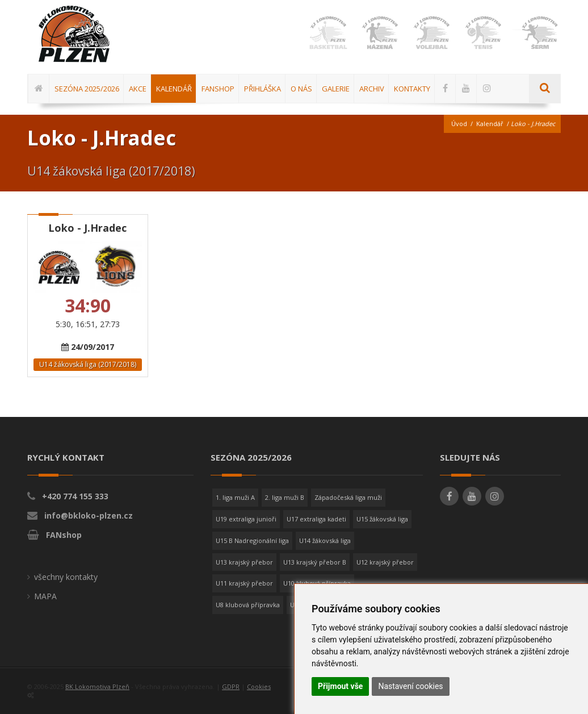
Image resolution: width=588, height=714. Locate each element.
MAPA (45, 596)
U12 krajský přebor (385, 562)
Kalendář (490, 124)
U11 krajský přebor (244, 583)
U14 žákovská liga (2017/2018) (88, 364)
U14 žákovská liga (325, 540)
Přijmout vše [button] (340, 686)
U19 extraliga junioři (246, 519)
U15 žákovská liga (382, 519)
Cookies (259, 686)
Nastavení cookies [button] (410, 686)
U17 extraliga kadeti (316, 519)
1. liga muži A (235, 497)
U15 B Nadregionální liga (252, 540)
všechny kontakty (66, 577)
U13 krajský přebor (244, 562)
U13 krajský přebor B (315, 562)
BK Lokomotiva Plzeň (97, 686)
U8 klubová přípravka (248, 605)
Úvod (459, 124)
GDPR (231, 686)
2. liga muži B (285, 497)
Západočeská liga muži (348, 497)
